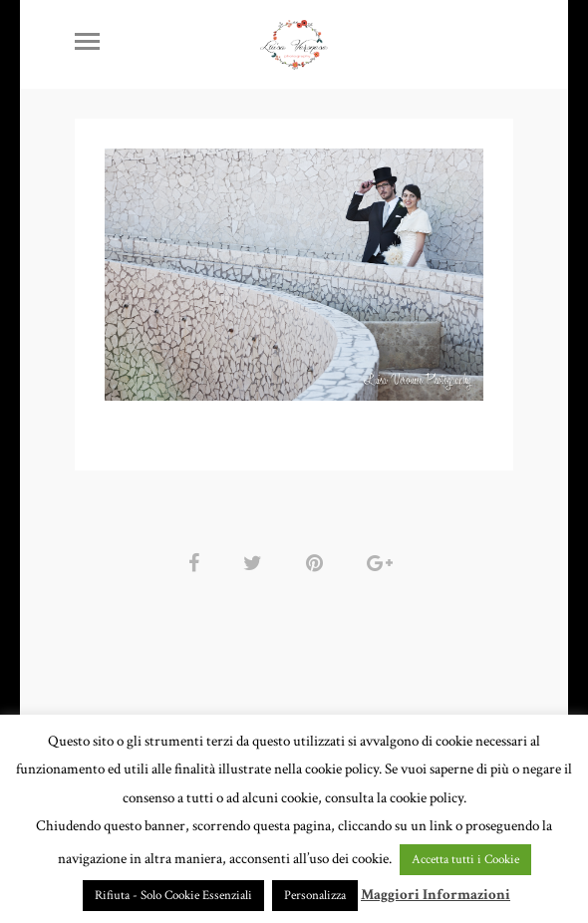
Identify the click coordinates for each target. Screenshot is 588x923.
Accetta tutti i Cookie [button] (465, 860)
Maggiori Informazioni (436, 895)
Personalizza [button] (315, 896)
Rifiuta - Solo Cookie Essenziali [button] (173, 896)
